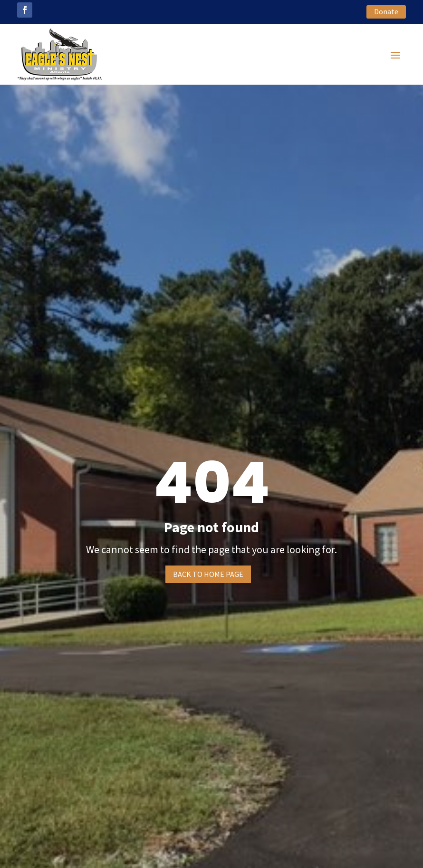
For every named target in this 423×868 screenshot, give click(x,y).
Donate (386, 11)
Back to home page (208, 574)
